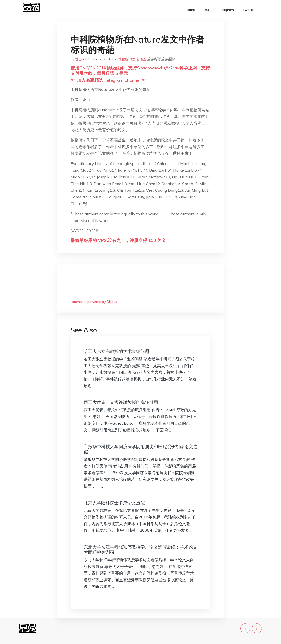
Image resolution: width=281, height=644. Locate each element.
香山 (78, 59)
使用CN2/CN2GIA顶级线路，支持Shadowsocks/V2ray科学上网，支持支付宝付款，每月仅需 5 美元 (140, 70)
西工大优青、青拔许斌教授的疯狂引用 (121, 402)
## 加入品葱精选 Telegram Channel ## (109, 80)
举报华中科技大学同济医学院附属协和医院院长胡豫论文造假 (140, 449)
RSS (207, 10)
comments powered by (94, 302)
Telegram (226, 10)
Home (190, 10)
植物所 (123, 59)
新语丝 (141, 59)
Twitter (248, 10)
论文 (132, 59)
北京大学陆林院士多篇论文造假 (114, 503)
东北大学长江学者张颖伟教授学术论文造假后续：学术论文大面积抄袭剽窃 (140, 549)
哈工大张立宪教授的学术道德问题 (116, 351)
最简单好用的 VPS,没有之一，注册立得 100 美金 (118, 240)
